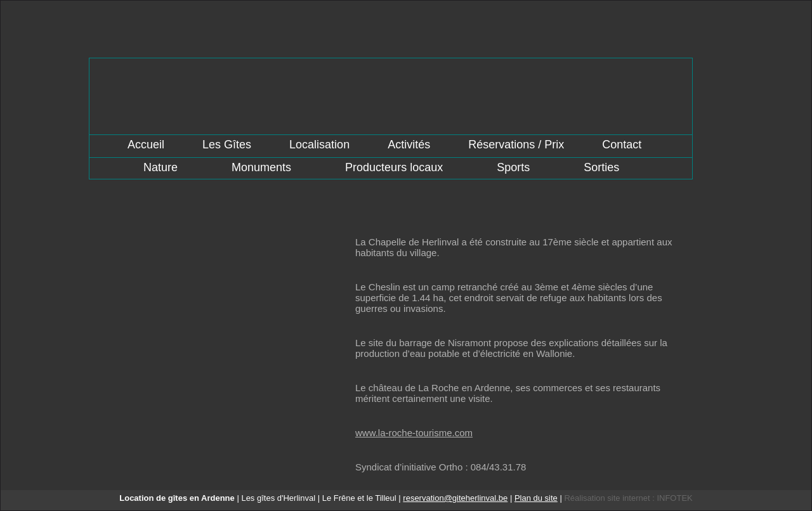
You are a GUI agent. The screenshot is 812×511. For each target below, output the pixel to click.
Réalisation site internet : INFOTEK (628, 498)
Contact (622, 145)
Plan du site (536, 498)
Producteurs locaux (394, 167)
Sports (513, 167)
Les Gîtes (227, 145)
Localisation (319, 145)
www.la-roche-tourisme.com (414, 433)
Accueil (146, 145)
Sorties (601, 167)
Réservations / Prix (516, 145)
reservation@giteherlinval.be (455, 498)
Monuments (261, 167)
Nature (160, 167)
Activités (409, 145)
